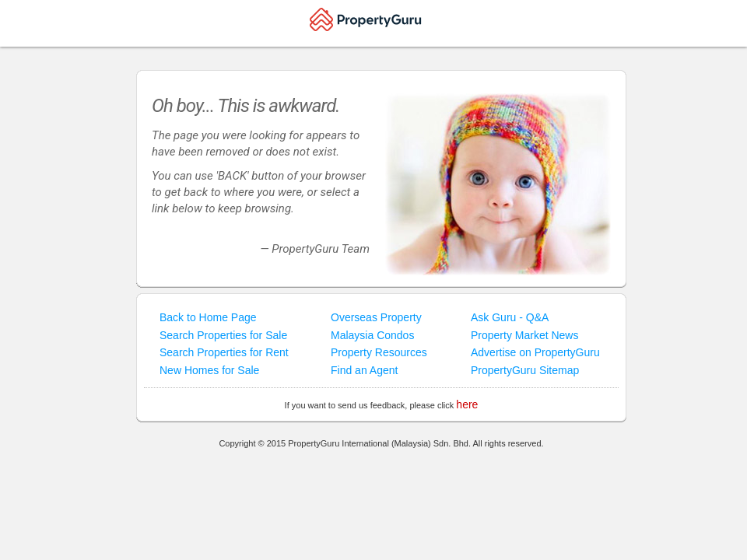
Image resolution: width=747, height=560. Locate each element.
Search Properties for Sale (223, 335)
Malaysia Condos (372, 335)
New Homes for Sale (209, 370)
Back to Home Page (208, 317)
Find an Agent (364, 370)
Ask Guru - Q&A (510, 317)
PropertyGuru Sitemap (525, 370)
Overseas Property (376, 317)
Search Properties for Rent (224, 352)
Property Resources (379, 352)
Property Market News (524, 335)
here (467, 404)
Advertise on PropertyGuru (535, 352)
